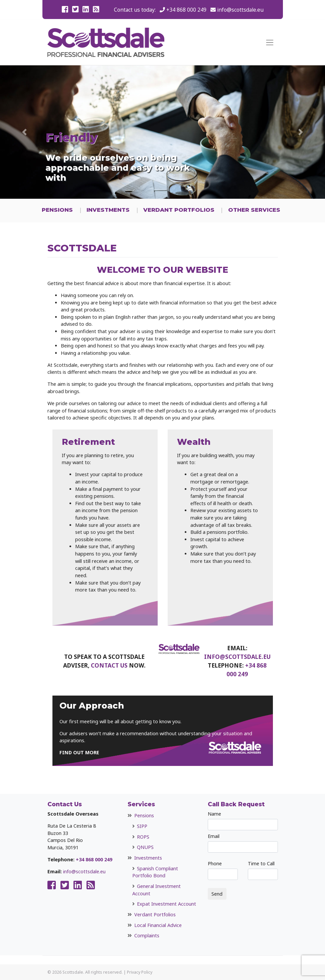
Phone (223, 870)
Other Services (254, 210)
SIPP (142, 826)
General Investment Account (156, 890)
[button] (24, 132)
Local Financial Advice (158, 925)
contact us (109, 665)
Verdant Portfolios (179, 210)
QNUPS (145, 847)
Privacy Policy (140, 972)
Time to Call (263, 870)
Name (243, 820)
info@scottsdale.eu (240, 10)
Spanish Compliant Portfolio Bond (155, 872)
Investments (108, 210)
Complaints (147, 935)
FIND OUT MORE (79, 752)
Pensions (57, 210)
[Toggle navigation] (270, 43)
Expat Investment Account (167, 904)
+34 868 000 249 (186, 10)
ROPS (143, 837)
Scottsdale (73, 972)
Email (243, 843)
